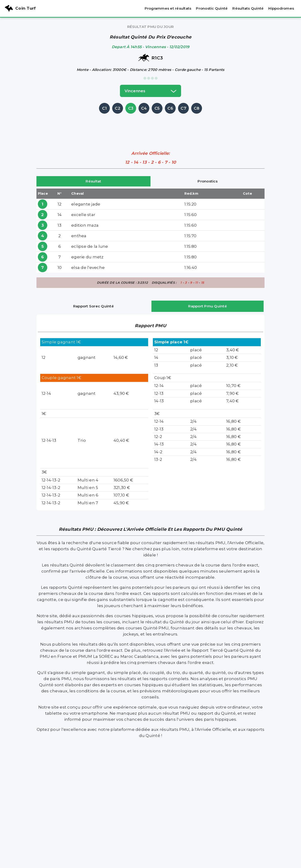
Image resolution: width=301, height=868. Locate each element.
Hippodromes (281, 8)
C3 (131, 108)
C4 (144, 108)
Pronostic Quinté (212, 8)
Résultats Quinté (248, 8)
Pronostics (208, 181)
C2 (118, 108)
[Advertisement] (150, 125)
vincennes (150, 91)
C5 (157, 108)
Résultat (93, 181)
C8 (197, 108)
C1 (104, 108)
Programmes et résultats (168, 8)
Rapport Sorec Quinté (93, 306)
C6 (170, 108)
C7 (183, 108)
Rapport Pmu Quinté (208, 306)
